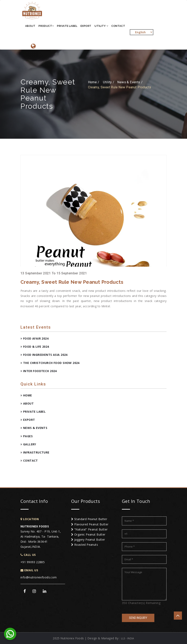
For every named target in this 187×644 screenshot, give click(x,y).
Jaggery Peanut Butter (88, 540)
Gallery (28, 444)
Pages (27, 436)
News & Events (34, 428)
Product (46, 26)
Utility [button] (101, 26)
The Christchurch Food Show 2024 (50, 363)
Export (86, 26)
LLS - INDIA (128, 638)
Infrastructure (35, 452)
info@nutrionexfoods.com (39, 577)
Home (26, 395)
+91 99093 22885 (33, 562)
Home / (94, 82)
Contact (118, 26)
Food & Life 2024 (35, 347)
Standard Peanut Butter (89, 519)
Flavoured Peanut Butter (90, 524)
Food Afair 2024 (34, 338)
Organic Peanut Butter (88, 534)
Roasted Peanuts (85, 545)
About (30, 26)
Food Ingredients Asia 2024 (44, 355)
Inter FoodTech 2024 (39, 371)
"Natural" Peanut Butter (89, 529)
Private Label (67, 26)
